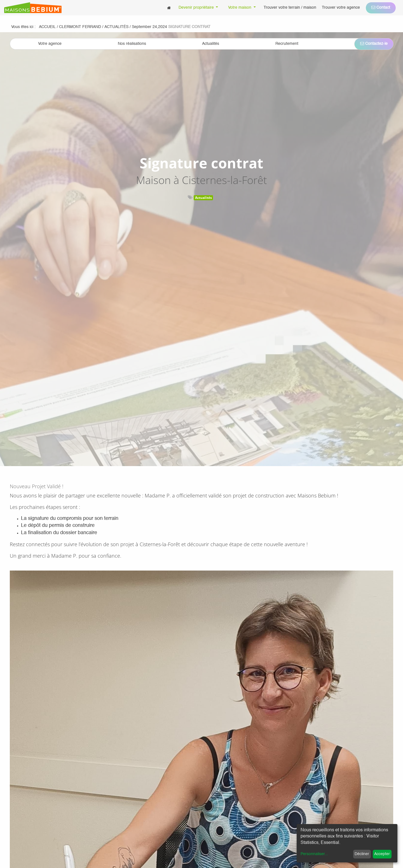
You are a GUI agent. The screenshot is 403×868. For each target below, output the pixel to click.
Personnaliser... (314, 854)
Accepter (382, 854)
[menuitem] (169, 8)
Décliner (362, 854)
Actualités (203, 198)
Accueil (47, 27)
